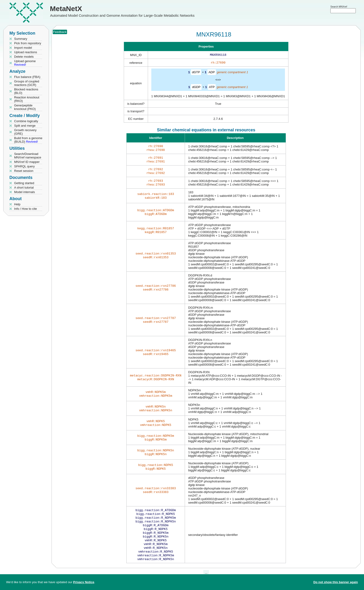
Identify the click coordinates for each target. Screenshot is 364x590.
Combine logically (26, 121)
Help (17, 204)
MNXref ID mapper (27, 162)
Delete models (24, 57)
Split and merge (25, 126)
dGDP (196, 88)
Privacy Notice (84, 582)
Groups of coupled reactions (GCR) (27, 83)
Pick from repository (28, 43)
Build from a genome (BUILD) (28, 140)
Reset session (24, 171)
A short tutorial (24, 188)
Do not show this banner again (336, 582)
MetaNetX (66, 9)
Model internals (24, 192)
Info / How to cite (26, 209)
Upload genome (25, 63)
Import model (23, 48)
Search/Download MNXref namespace (28, 156)
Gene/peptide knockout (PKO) (25, 107)
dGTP (196, 73)
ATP (212, 88)
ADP (212, 73)
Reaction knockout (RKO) (27, 99)
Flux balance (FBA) (27, 77)
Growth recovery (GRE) (25, 132)
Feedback (60, 32)
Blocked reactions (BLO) (26, 91)
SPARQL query (24, 166)
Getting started (24, 183)
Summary (21, 39)
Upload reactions (26, 52)
